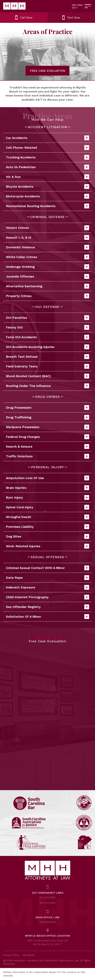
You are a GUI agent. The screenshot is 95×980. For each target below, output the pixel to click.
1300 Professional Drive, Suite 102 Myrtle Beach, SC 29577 (48, 942)
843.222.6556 (47, 897)
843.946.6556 (48, 922)
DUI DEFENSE (47, 307)
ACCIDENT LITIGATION (48, 127)
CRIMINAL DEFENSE (48, 217)
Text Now (71, 18)
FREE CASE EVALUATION (48, 71)
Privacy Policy (11, 955)
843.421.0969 (47, 903)
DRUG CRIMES (47, 397)
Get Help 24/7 (77, 6)
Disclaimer (29, 955)
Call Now (24, 18)
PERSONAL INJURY (48, 467)
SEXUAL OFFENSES (47, 557)
